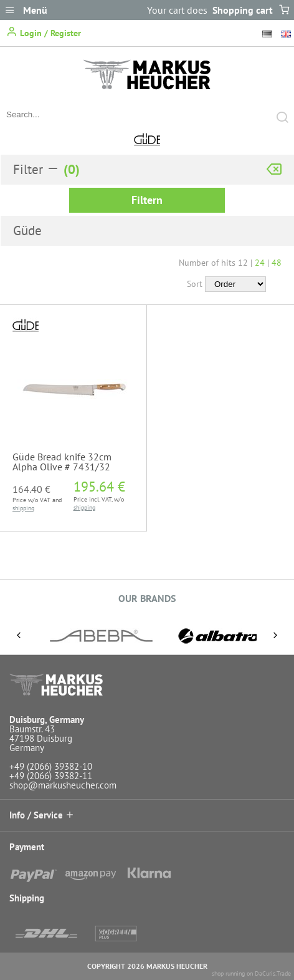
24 (260, 263)
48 (277, 263)
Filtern (147, 200)
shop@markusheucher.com (63, 785)
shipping (23, 508)
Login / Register (44, 32)
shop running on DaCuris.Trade (251, 973)
